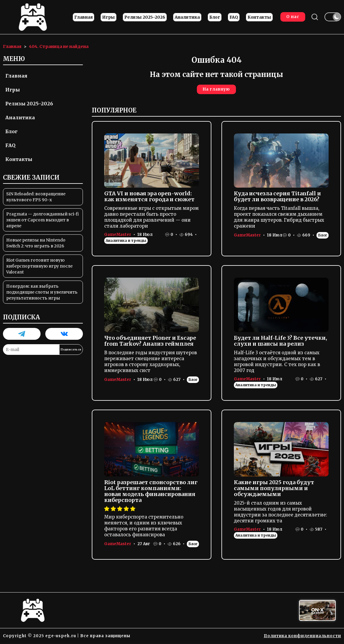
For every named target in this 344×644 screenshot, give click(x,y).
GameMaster (118, 235)
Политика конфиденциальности (302, 636)
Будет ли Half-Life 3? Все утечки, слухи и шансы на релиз (280, 341)
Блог (215, 17)
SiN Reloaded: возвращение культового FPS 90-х (36, 197)
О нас (292, 17)
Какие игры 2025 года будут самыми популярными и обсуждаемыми (274, 488)
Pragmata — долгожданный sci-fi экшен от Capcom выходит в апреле (42, 220)
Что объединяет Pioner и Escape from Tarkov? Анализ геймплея (150, 341)
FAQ (234, 17)
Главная (83, 17)
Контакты (259, 17)
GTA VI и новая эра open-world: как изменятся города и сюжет (149, 197)
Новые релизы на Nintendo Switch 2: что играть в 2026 (36, 243)
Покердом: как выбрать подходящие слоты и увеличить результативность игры (42, 292)
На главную (216, 90)
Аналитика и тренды (126, 241)
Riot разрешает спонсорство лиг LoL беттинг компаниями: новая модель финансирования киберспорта (151, 491)
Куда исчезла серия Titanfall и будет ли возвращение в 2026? (277, 197)
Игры (108, 17)
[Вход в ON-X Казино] (317, 611)
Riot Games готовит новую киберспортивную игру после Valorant (39, 266)
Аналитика (187, 17)
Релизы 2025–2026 (145, 17)
